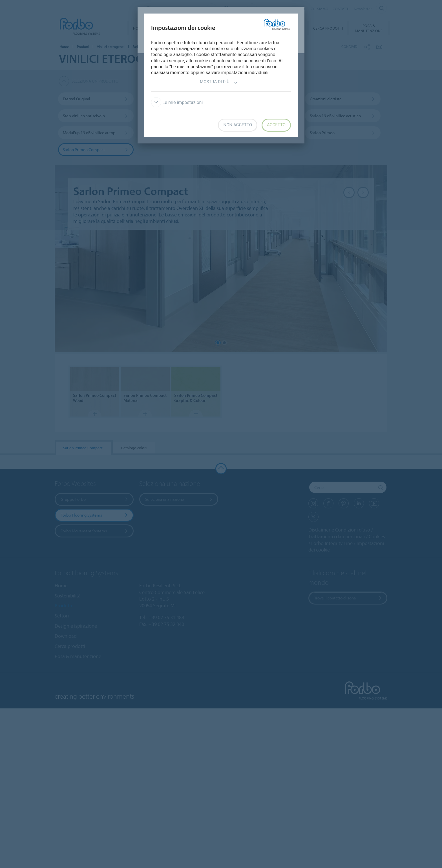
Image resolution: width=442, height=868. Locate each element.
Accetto (276, 125)
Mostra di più (219, 82)
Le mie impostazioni (177, 102)
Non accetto (237, 125)
